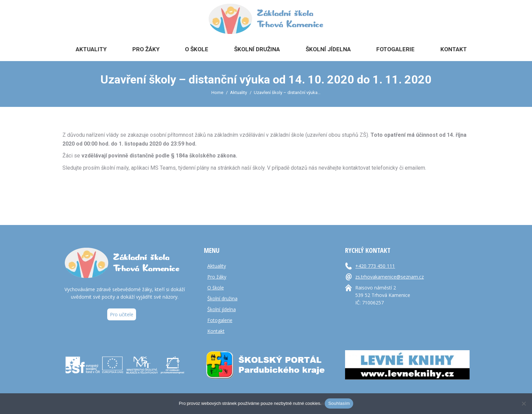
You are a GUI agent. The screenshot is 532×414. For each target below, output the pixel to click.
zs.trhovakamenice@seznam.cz (389, 277)
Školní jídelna (222, 309)
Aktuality (217, 266)
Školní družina (222, 298)
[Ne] (524, 403)
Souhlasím (339, 403)
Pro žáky (217, 277)
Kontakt (216, 331)
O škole (216, 288)
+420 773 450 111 (375, 266)
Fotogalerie (220, 320)
